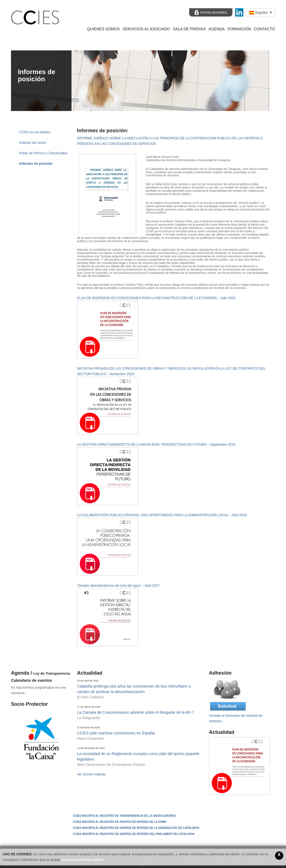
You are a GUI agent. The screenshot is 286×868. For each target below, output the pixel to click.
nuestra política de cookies (82, 860)
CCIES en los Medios (35, 132)
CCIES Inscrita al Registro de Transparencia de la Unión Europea (124, 816)
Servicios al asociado (146, 29)
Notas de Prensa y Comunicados (43, 153)
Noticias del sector (33, 143)
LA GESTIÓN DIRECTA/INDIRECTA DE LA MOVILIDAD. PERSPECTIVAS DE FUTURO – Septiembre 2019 (156, 445)
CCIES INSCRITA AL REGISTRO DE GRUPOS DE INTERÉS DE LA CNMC (120, 822)
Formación (239, 29)
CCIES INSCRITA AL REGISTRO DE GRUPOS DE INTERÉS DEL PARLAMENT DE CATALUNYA (134, 834)
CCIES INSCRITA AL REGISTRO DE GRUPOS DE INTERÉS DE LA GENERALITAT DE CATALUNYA (136, 828)
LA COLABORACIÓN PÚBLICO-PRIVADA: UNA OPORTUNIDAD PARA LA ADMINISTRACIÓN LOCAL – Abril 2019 (162, 515)
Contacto (264, 29)
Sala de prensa (189, 29)
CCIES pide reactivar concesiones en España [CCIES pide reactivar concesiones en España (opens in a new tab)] (116, 733)
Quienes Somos (103, 29)
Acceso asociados (214, 12)
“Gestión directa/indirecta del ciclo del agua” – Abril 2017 (118, 586)
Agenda (217, 29)
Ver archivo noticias (91, 774)
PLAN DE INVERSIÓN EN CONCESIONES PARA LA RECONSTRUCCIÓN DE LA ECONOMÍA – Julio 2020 (156, 298)
